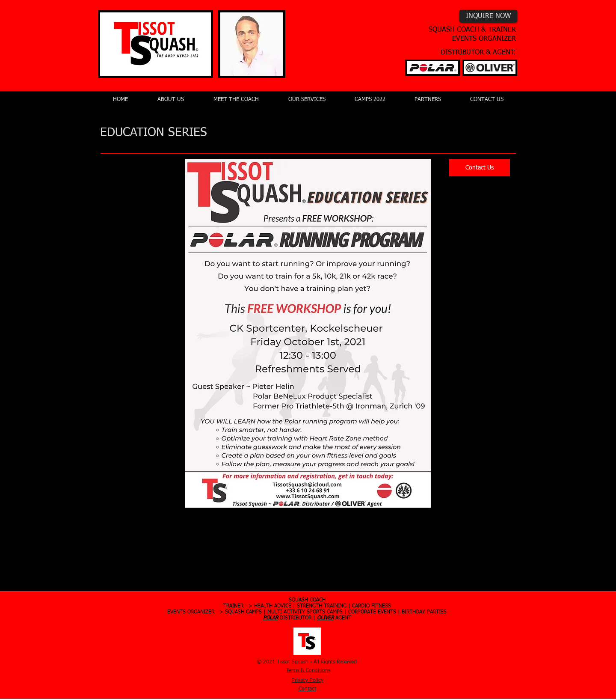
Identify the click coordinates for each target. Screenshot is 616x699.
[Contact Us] (480, 168)
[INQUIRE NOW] (488, 16)
